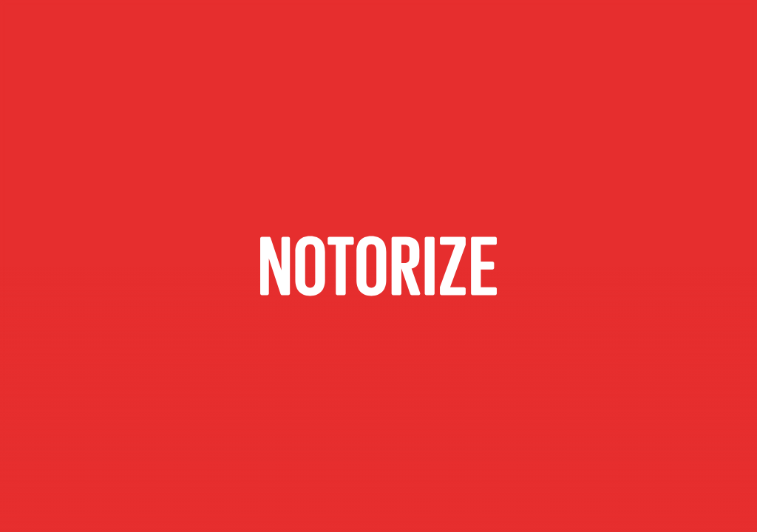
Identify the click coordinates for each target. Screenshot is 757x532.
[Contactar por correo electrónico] (378, 266)
